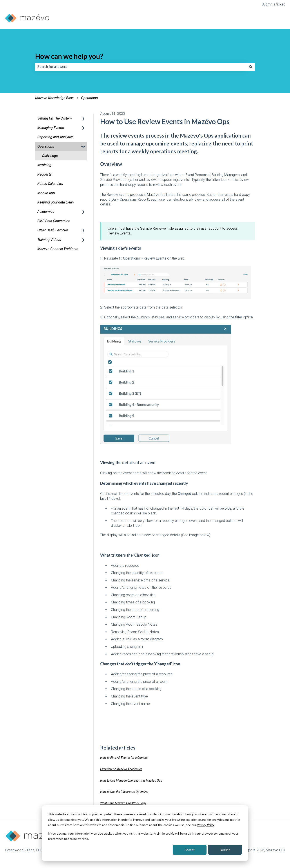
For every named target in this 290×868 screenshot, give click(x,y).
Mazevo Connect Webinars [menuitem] (58, 249)
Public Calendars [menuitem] (50, 184)
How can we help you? (69, 56)
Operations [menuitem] (46, 146)
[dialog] (145, 833)
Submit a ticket (273, 4)
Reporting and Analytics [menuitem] (55, 137)
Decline (225, 850)
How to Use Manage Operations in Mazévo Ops (131, 781)
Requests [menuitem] (44, 174)
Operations (89, 98)
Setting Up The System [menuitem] (55, 118)
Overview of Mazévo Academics (121, 769)
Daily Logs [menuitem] (50, 156)
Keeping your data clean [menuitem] (56, 202)
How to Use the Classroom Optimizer (124, 792)
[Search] (251, 67)
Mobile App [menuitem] (46, 193)
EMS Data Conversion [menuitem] (54, 221)
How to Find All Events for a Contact (124, 758)
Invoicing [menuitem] (44, 165)
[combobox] (141, 67)
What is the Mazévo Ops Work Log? (123, 803)
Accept (190, 850)
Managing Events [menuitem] (51, 128)
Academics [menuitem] (46, 212)
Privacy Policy (206, 825)
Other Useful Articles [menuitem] (53, 230)
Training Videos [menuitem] (49, 240)
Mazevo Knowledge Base (54, 98)
